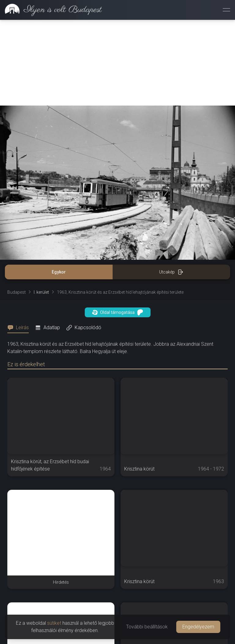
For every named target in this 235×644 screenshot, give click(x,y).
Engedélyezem (198, 627)
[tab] (20, 242)
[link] (51, 10)
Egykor (59, 186)
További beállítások (147, 627)
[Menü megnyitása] (226, 10)
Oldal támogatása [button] (118, 227)
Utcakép (171, 186)
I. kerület (41, 207)
